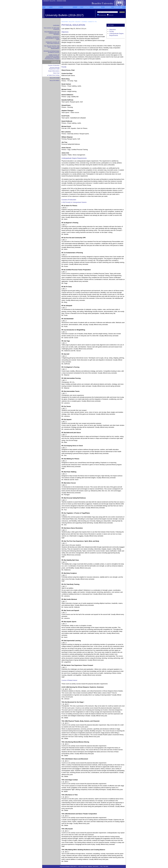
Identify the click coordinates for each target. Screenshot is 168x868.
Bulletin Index (55, 80)
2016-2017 (78, 22)
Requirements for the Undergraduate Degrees (52, 33)
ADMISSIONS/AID (68, 7)
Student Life (118, 7)
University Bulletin (49, 1)
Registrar (65, 22)
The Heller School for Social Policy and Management (52, 47)
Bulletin (72, 22)
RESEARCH (108, 7)
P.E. (96, 22)
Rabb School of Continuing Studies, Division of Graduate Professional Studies (52, 57)
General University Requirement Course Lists (52, 38)
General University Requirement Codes (54, 68)
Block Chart (56, 73)
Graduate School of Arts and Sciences (52, 43)
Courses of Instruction (55, 62)
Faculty (112, 31)
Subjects (91, 22)
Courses (84, 22)
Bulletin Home (55, 78)
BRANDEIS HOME (61, 1)
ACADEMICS (56, 7)
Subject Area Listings (54, 75)
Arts (79, 7)
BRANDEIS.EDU (103, 15)
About (47, 7)
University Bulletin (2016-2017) (64, 15)
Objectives (113, 30)
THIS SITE (111, 15)
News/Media (97, 7)
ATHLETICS (87, 7)
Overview (56, 25)
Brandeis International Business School (52, 52)
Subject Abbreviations (54, 71)
